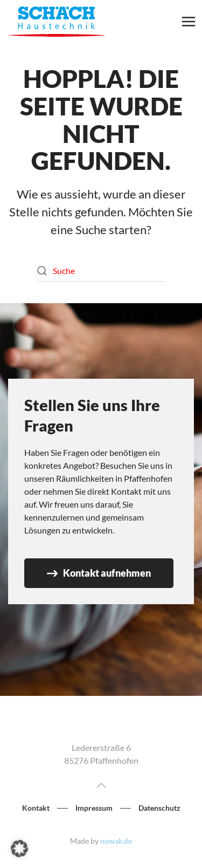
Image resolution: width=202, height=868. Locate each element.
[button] (189, 22)
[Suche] (101, 271)
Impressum (94, 808)
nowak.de (116, 841)
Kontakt (36, 808)
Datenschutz (159, 808)
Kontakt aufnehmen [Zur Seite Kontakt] (99, 573)
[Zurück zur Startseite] (57, 22)
